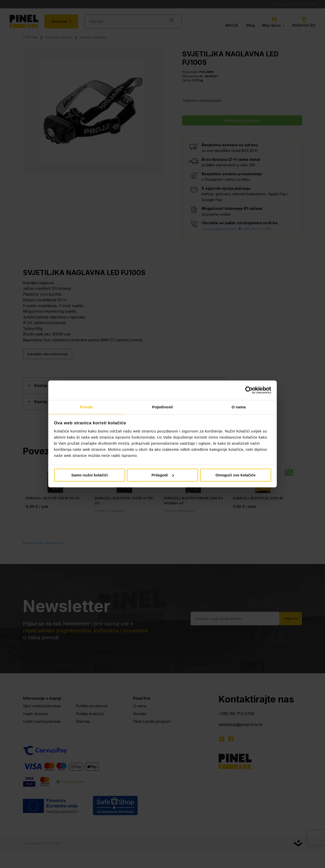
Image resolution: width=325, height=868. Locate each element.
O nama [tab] (239, 407)
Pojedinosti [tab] (162, 407)
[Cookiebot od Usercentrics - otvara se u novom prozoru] (249, 390)
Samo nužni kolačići (90, 475)
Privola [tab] (86, 407)
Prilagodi (163, 475)
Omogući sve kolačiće (236, 475)
